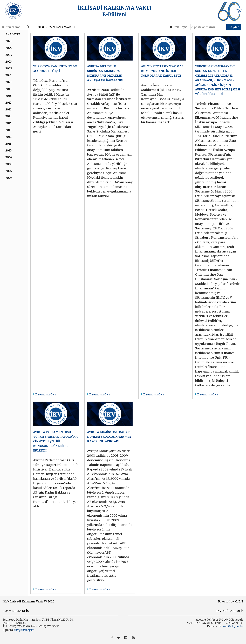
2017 (8, 103)
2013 (8, 130)
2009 (9, 157)
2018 (9, 96)
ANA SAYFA (13, 34)
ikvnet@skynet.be (231, 626)
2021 (8, 75)
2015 (8, 116)
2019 (8, 89)
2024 (9, 55)
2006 (9, 178)
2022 (9, 68)
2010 (9, 150)
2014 (8, 123)
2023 (9, 62)
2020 (9, 82)
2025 (9, 48)
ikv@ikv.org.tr (24, 630)
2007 (9, 171)
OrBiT (239, 601)
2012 (8, 137)
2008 (41, 27)
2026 (9, 41)
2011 (8, 144)
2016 (8, 109)
